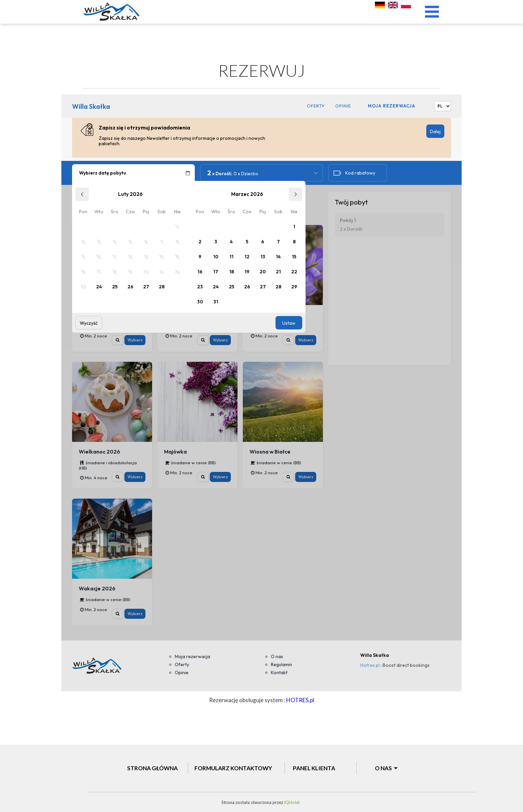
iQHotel (291, 802)
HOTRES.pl (300, 700)
